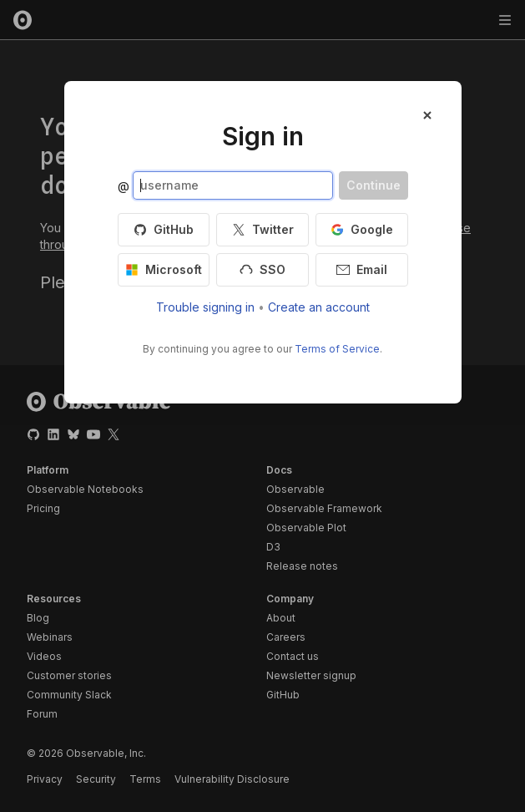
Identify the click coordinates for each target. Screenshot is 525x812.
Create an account (319, 307)
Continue (374, 185)
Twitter (263, 229)
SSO (262, 269)
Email (362, 269)
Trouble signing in (205, 307)
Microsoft (164, 269)
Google (362, 229)
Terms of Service (337, 349)
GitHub (164, 229)
